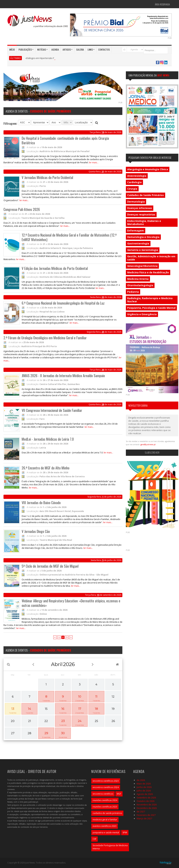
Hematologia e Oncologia (143, 237)
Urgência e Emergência (142, 314)
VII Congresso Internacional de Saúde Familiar (52, 410)
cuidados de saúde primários (107, 813)
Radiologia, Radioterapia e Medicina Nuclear (150, 300)
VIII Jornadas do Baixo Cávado (41, 503)
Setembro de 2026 (146, 798)
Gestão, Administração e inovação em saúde (151, 258)
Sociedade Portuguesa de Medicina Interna (110, 847)
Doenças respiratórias (141, 214)
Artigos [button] (68, 49)
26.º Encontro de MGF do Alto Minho (46, 468)
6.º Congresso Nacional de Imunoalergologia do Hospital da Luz (63, 303)
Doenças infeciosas (140, 208)
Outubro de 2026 (146, 801)
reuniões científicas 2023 (105, 807)
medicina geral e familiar (105, 820)
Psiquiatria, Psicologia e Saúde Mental (151, 308)
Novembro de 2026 (147, 805)
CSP (94, 839)
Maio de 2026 (144, 784)
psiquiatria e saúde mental (106, 833)
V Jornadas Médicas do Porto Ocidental (47, 177)
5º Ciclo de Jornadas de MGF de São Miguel (50, 566)
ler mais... (94, 162)
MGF (119, 794)
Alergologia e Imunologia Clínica (148, 169)
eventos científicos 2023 (105, 826)
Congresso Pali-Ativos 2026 (22, 209)
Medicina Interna (138, 279)
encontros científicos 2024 (106, 787)
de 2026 (141, 780)
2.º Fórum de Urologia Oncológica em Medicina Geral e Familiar (45, 338)
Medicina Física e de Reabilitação (148, 272)
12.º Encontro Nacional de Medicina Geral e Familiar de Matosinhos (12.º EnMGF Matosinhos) (69, 237)
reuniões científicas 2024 (105, 800)
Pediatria (133, 292)
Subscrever (152, 453)
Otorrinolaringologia (140, 285)
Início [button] (12, 49)
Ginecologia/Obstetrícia (142, 266)
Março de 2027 (144, 818)
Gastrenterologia (138, 243)
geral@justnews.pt (148, 444)
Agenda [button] (55, 49)
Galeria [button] (80, 49)
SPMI (125, 833)
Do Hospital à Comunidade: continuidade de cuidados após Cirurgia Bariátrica (65, 140)
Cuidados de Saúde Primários (146, 195)
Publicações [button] (26, 49)
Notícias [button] (42, 49)
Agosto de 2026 (145, 794)
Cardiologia (134, 182)
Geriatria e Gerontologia (143, 250)
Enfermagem (136, 231)
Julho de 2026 (144, 791)
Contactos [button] (104, 49)
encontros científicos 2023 (106, 781)
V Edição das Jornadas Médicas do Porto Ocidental (55, 268)
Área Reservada (162, 4)
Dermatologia (136, 202)
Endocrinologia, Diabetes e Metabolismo (144, 222)
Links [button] (91, 49)
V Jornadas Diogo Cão (36, 531)
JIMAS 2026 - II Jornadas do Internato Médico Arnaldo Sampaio (63, 376)
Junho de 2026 (144, 787)
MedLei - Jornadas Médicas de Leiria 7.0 (48, 439)
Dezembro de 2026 (147, 808)
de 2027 (141, 811)
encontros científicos (103, 794)
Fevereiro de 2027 (146, 815)
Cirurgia (132, 189)
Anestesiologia (137, 176)
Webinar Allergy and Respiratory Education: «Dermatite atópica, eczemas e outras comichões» (71, 603)
